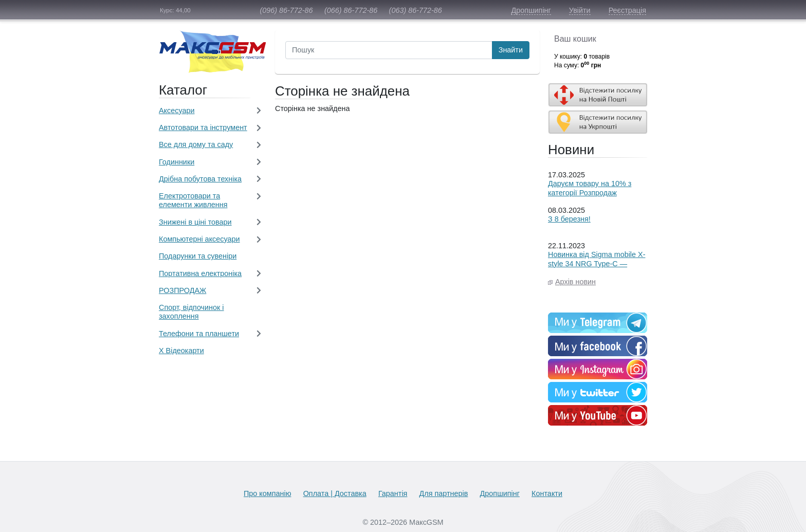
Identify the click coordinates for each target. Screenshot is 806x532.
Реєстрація (627, 10)
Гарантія (393, 493)
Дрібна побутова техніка (200, 179)
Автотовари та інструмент (203, 127)
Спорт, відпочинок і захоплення (191, 312)
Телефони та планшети (199, 334)
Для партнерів (444, 493)
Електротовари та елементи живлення (193, 200)
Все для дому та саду (196, 144)
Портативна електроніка (200, 273)
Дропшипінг (531, 10)
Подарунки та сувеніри (198, 256)
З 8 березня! (569, 219)
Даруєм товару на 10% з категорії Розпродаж (590, 188)
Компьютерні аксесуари (199, 239)
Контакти (547, 493)
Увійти (580, 10)
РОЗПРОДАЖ (182, 290)
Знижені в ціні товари (195, 222)
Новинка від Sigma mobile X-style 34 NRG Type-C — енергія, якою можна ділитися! (597, 268)
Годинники (177, 162)
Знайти (511, 50)
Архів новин (575, 282)
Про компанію (267, 493)
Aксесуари (177, 111)
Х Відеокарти (181, 351)
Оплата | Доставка (335, 493)
